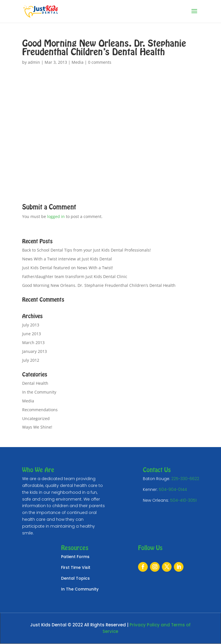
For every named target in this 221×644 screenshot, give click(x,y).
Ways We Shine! (37, 427)
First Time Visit (76, 567)
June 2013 (32, 334)
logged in (56, 216)
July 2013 (31, 325)
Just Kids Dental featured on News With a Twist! (68, 268)
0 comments (100, 62)
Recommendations (40, 410)
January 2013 (35, 351)
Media (78, 62)
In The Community (80, 589)
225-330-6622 (185, 479)
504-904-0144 (173, 489)
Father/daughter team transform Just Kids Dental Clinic (75, 276)
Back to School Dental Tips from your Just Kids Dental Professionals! (86, 250)
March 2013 (33, 342)
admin (34, 62)
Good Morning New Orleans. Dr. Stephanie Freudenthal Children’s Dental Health (99, 285)
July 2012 (31, 360)
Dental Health (35, 383)
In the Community (39, 392)
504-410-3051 (183, 500)
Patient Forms (75, 557)
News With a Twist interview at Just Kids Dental (67, 259)
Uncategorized (36, 418)
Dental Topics (75, 578)
